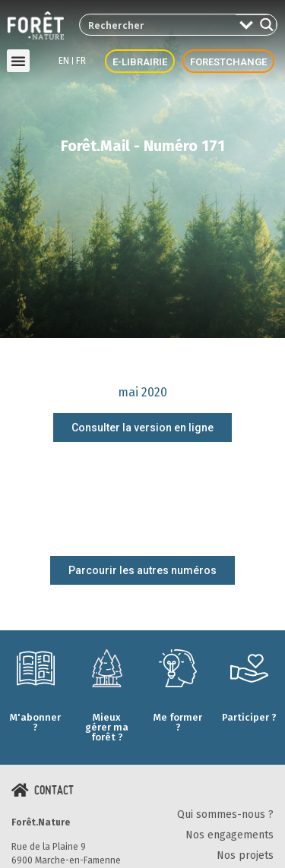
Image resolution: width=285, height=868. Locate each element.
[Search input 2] (158, 25)
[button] (18, 61)
